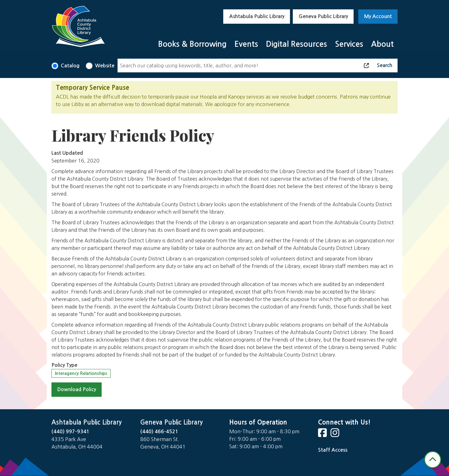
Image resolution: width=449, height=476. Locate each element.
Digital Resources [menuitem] (297, 44)
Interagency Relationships (81, 373)
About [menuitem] (382, 44)
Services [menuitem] (349, 44)
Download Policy (77, 389)
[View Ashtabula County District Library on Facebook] (323, 435)
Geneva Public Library (323, 16)
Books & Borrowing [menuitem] (192, 44)
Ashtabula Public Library (257, 16)
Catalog (70, 66)
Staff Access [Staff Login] (333, 450)
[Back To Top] (433, 460)
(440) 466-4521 (159, 432)
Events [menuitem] (246, 44)
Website (105, 66)
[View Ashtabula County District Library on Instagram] (336, 435)
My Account (378, 16)
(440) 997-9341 (70, 432)
